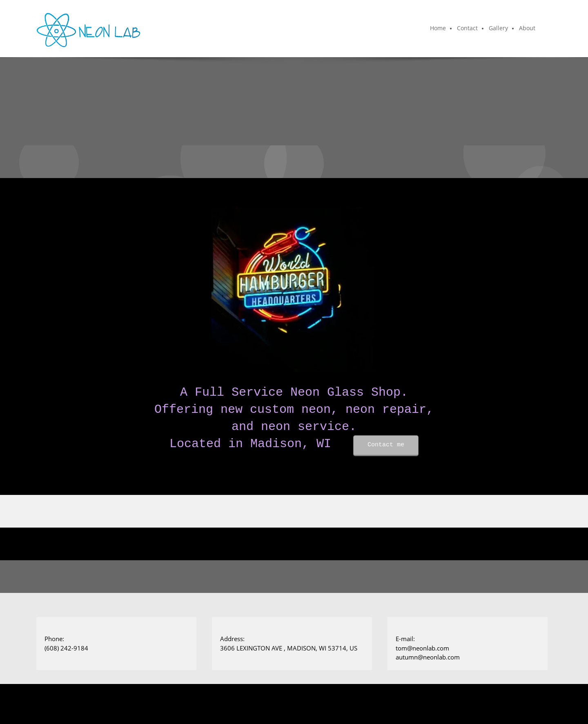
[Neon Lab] (89, 29)
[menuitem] (438, 29)
